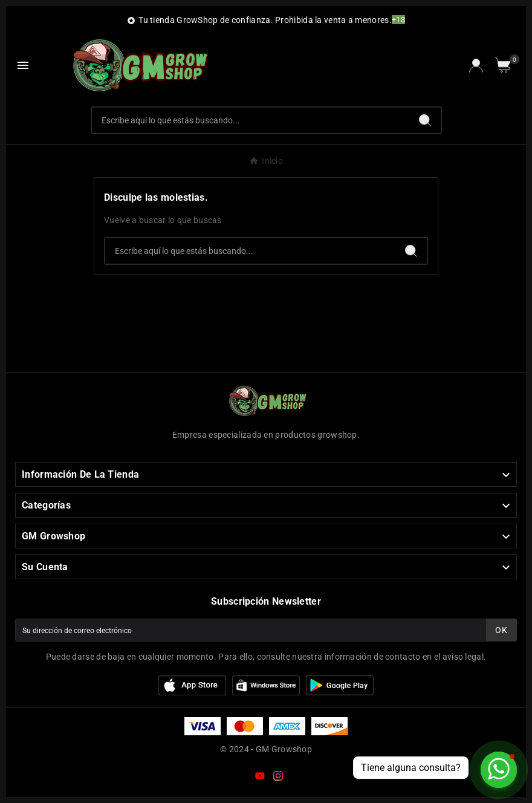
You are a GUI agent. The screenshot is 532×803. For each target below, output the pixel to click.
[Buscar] (251, 120)
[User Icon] (476, 66)
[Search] (425, 120)
